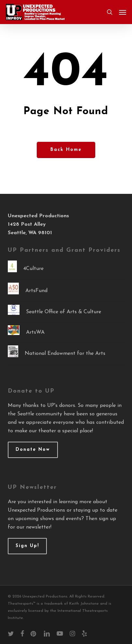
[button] (123, 12)
